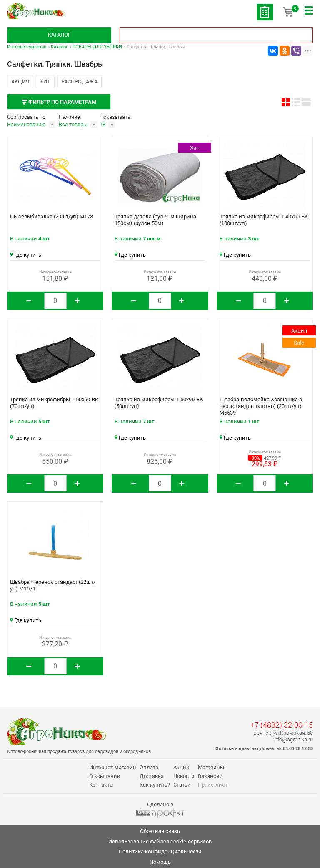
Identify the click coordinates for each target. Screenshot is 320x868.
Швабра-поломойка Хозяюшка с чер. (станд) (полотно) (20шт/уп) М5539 (261, 406)
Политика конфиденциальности (160, 852)
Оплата (149, 767)
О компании (105, 776)
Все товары (73, 124)
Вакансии (210, 776)
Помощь (160, 862)
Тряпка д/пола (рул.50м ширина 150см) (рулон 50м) (155, 220)
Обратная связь (160, 831)
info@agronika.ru (293, 739)
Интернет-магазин (27, 47)
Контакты (101, 785)
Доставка (152, 776)
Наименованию (26, 124)
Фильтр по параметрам (59, 102)
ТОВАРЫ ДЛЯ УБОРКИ (97, 47)
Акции (181, 767)
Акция (20, 81)
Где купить (26, 255)
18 (102, 124)
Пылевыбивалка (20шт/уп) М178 (51, 216)
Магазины (211, 767)
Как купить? (155, 785)
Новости (184, 776)
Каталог (59, 35)
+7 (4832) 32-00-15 (282, 725)
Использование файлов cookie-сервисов (160, 842)
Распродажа (79, 81)
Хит (45, 81)
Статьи (182, 785)
